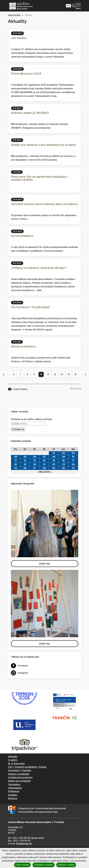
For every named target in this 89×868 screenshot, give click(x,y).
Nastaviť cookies (66, 865)
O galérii (13, 760)
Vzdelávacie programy (20, 777)
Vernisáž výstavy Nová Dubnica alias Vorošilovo (44, 204)
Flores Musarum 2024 (26, 74)
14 (69, 374)
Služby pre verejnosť (19, 781)
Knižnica (13, 798)
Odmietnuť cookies (44, 865)
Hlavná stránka (14, 15)
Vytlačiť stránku (18, 389)
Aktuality (13, 756)
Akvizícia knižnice (23, 346)
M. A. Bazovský (16, 763)
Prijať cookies (22, 865)
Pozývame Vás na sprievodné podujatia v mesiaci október (39, 178)
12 (55, 374)
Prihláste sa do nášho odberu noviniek (31, 419)
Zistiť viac (45, 564)
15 (75, 374)
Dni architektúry (22, 236)
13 (62, 374)
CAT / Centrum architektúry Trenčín (27, 767)
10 (41, 374)
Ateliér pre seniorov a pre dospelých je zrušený (43, 145)
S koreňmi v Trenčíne (20, 770)
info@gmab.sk (24, 843)
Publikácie (14, 791)
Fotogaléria (14, 784)
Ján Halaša (19, 38)
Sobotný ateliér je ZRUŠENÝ (30, 113)
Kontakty (13, 795)
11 (48, 374)
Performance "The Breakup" (31, 307)
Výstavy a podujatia (19, 774)
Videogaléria (15, 788)
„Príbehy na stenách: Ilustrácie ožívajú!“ (39, 268)
